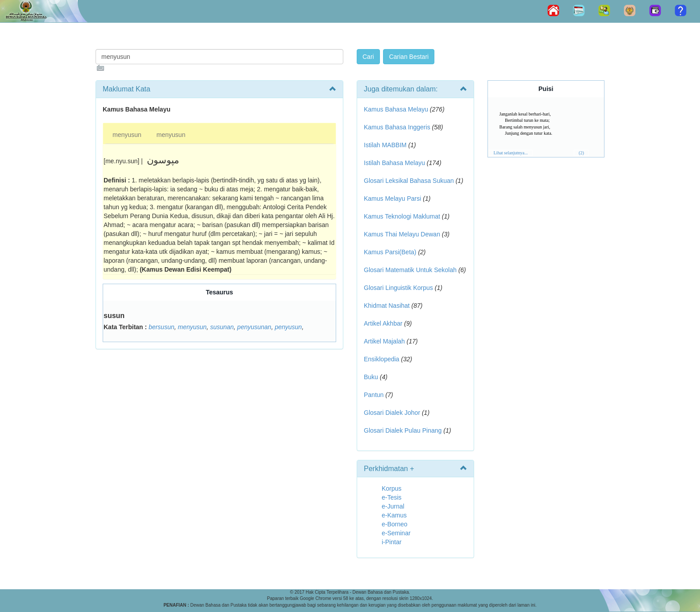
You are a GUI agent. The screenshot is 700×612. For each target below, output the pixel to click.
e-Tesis (392, 497)
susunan (222, 327)
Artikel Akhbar (383, 323)
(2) (581, 153)
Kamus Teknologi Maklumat (402, 216)
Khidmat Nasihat (387, 306)
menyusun (127, 135)
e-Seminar (396, 533)
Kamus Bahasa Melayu (397, 109)
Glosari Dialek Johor (392, 413)
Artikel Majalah (384, 341)
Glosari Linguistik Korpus (398, 288)
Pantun (374, 395)
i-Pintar (392, 542)
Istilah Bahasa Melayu (394, 163)
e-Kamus (394, 515)
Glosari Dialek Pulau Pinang (403, 430)
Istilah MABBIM (385, 145)
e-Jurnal (393, 506)
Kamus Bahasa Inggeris (397, 127)
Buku (371, 377)
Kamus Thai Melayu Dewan (402, 234)
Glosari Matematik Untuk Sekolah (410, 270)
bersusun (162, 327)
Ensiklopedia (381, 359)
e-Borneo (395, 524)
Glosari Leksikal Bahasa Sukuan (409, 181)
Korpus (392, 488)
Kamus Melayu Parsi (392, 198)
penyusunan (254, 327)
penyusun (288, 327)
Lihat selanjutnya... (511, 153)
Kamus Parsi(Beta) (390, 252)
